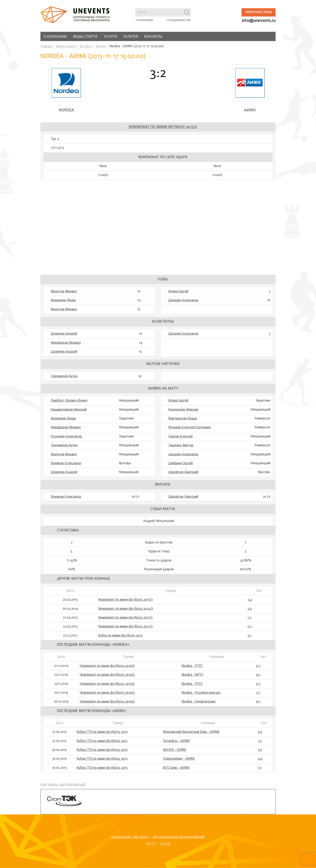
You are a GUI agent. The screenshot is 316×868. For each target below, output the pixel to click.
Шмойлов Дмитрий (183, 472)
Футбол (86, 46)
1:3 (249, 618)
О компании (55, 37)
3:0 (260, 750)
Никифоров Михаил (66, 343)
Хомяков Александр (66, 463)
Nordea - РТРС (192, 666)
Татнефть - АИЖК (176, 741)
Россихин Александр (66, 437)
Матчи (101, 46)
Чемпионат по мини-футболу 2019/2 (107, 666)
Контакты (153, 37)
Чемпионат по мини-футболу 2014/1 (126, 609)
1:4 (250, 600)
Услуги (110, 37)
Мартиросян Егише (183, 419)
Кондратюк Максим (183, 410)
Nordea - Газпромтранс (199, 702)
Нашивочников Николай (69, 410)
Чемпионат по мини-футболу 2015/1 (125, 600)
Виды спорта (85, 37)
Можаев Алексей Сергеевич (190, 428)
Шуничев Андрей (64, 334)
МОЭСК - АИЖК (175, 750)
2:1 (249, 636)
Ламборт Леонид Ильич (69, 401)
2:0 (250, 609)
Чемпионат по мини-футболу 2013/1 (125, 618)
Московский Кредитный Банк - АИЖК (191, 732)
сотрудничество (179, 20)
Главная (46, 46)
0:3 (258, 666)
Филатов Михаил (64, 292)
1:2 (260, 741)
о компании (144, 20)
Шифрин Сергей (180, 463)
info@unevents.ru (259, 21)
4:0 (260, 759)
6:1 (258, 702)
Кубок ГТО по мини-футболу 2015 (102, 732)
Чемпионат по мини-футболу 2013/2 (163, 127)
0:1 (250, 627)
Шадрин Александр (183, 300)
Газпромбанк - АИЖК (179, 759)
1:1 (258, 693)
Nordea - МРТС (192, 675)
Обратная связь (259, 12)
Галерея (131, 37)
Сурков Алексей (180, 437)
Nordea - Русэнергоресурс (201, 693)
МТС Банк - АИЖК (176, 768)
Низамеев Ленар (63, 300)
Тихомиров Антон (64, 376)
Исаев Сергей (178, 292)
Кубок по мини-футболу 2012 (120, 636)
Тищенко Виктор (181, 445)
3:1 (260, 768)
